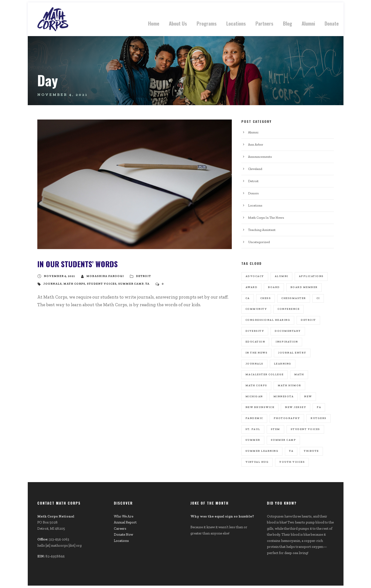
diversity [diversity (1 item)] (255, 331)
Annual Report (125, 522)
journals (53, 284)
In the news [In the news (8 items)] (257, 353)
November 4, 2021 (59, 276)
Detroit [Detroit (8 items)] (308, 320)
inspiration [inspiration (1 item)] (287, 342)
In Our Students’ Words (78, 264)
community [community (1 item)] (256, 309)
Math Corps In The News (266, 218)
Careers (120, 528)
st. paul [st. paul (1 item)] (253, 429)
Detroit (143, 276)
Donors (253, 193)
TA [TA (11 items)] (291, 451)
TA (147, 284)
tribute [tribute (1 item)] (311, 451)
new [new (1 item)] (308, 396)
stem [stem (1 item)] (275, 429)
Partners (264, 23)
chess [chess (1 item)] (266, 298)
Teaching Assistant (262, 230)
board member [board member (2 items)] (304, 287)
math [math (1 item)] (299, 374)
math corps (74, 284)
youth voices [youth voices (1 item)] (292, 462)
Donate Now (123, 534)
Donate (332, 23)
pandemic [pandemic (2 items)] (254, 418)
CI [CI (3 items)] (318, 298)
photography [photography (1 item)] (287, 418)
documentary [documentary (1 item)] (288, 331)
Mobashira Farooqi (105, 276)
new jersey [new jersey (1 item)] (296, 407)
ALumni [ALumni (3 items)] (281, 276)
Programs (207, 23)
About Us (178, 23)
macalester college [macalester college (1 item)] (265, 374)
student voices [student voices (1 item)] (305, 429)
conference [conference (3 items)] (288, 309)
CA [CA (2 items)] (248, 298)
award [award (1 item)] (252, 287)
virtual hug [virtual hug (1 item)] (257, 462)
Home (154, 23)
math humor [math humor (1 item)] (289, 385)
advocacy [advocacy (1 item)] (255, 276)
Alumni (308, 23)
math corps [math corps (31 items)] (256, 385)
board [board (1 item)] (274, 287)
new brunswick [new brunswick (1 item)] (260, 407)
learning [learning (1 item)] (283, 364)
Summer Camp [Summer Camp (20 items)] (283, 440)
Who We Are (124, 516)
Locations (236, 23)
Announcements (260, 157)
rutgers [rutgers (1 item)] (318, 418)
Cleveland (255, 169)
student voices (102, 284)
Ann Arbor (256, 144)
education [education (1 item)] (255, 342)
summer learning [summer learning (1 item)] (262, 451)
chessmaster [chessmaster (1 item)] (294, 298)
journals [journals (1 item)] (254, 364)
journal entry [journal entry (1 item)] (292, 353)
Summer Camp (131, 284)
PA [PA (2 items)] (319, 407)
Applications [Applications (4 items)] (311, 276)
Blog (288, 23)
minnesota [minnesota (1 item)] (284, 396)
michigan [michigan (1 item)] (254, 396)
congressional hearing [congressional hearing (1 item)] (268, 320)
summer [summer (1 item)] (253, 440)
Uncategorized (259, 242)
